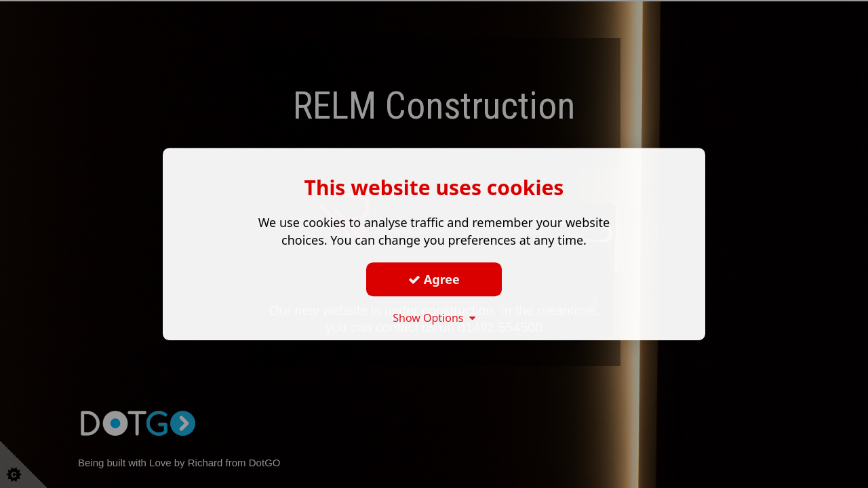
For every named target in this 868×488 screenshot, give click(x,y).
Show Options (434, 318)
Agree (434, 279)
